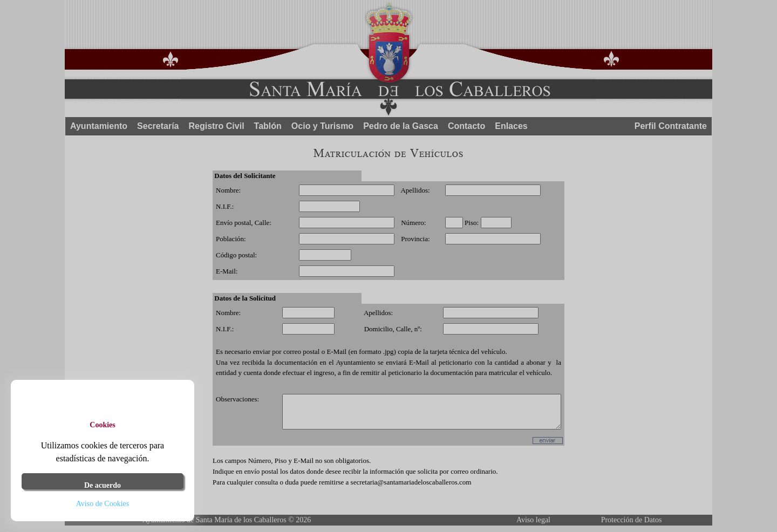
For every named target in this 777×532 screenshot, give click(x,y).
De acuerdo (103, 485)
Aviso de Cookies (103, 504)
